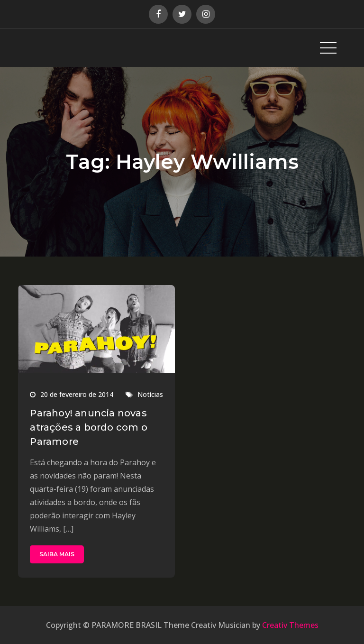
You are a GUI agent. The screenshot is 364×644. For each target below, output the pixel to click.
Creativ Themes (290, 625)
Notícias (150, 394)
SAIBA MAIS (57, 554)
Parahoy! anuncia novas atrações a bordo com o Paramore (88, 427)
